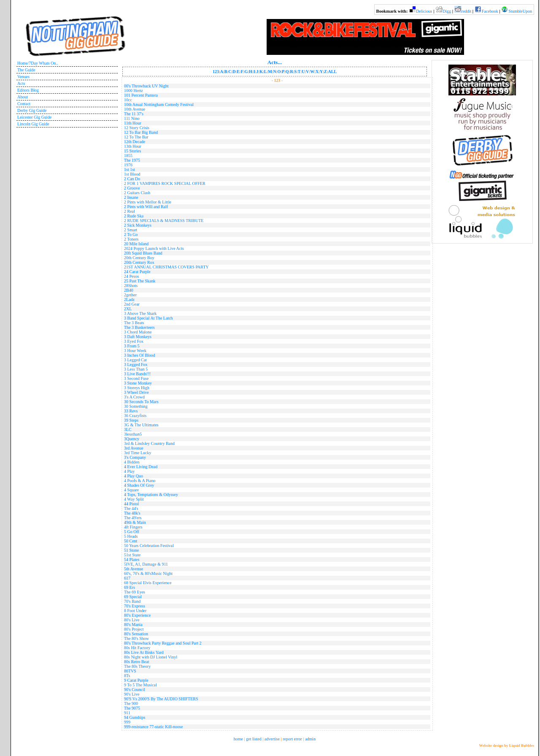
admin (310, 739)
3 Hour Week (135, 351)
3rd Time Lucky (138, 453)
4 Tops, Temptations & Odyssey (151, 495)
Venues (23, 77)
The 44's (131, 508)
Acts (21, 83)
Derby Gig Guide (32, 110)
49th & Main (135, 522)
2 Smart (131, 230)
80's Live (132, 620)
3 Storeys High (137, 388)
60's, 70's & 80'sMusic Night (148, 573)
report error (292, 739)
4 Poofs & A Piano (140, 481)
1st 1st (130, 169)
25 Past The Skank (140, 281)
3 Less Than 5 (136, 369)
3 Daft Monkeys (138, 337)
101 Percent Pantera (141, 95)
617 (127, 578)
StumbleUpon (520, 11)
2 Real (130, 211)
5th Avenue (134, 569)
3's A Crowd (134, 397)
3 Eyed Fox (134, 341)
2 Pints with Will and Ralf (146, 207)
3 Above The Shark (140, 313)
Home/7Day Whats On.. (38, 63)
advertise (272, 739)
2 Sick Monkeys (138, 225)
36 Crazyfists (135, 416)
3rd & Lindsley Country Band (149, 443)
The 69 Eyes (135, 592)
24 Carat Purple (137, 272)
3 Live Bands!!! (137, 374)
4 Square (131, 490)
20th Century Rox (139, 262)
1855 (128, 156)
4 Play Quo (134, 476)
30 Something (136, 406)
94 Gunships (135, 717)
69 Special (133, 597)
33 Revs (131, 411)
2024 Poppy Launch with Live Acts (154, 248)
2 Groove (132, 188)
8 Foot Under (135, 611)
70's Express (135, 606)
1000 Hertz (134, 91)
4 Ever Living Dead (141, 467)
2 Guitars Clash (137, 193)
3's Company (135, 457)
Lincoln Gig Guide (33, 124)
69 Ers (130, 587)
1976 (128, 165)
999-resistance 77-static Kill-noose (153, 727)
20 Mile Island (136, 244)
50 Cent (131, 541)
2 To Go (131, 234)
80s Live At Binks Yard (144, 652)
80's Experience (137, 615)
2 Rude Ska (134, 216)
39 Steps (131, 420)
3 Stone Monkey (138, 383)
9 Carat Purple (136, 680)
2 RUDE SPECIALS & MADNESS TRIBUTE (164, 221)
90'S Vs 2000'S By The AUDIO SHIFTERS (161, 699)
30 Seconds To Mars (141, 402)
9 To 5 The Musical (140, 685)
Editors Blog (28, 90)
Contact (24, 104)
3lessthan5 (133, 434)
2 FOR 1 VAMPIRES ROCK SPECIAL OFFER (165, 183)
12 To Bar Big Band (141, 132)
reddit (466, 11)
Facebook (490, 11)
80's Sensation (136, 634)
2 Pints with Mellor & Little (148, 202)
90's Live (132, 694)
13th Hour (133, 146)
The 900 (131, 703)
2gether (130, 295)
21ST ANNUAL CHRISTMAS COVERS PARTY (166, 267)
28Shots (131, 286)
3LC (128, 429)
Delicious (424, 11)
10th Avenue (135, 109)
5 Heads (131, 536)
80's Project (134, 629)
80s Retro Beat (136, 662)
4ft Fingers (133, 527)
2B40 (129, 290)
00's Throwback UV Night (146, 86)
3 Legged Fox (136, 364)
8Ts (127, 676)
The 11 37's (134, 114)
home (238, 739)
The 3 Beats (134, 323)
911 (127, 713)
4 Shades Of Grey (139, 485)
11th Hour (132, 123)
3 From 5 (132, 346)
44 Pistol (131, 504)
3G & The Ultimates (141, 425)
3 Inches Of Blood (140, 355)
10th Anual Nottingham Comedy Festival (159, 104)
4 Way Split (134, 499)
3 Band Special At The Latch (148, 318)
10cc (128, 100)
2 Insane (131, 197)
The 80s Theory (137, 666)
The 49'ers (133, 518)
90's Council (135, 690)
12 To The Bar (136, 137)
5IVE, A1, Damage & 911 (146, 564)
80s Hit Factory (137, 648)
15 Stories (132, 151)
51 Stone (131, 550)
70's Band (132, 601)
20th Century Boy (139, 258)
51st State (132, 555)
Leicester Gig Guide (34, 117)
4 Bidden (132, 462)
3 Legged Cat (135, 360)
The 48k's (132, 513)
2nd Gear (132, 304)
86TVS (130, 671)
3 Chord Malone (138, 332)
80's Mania (133, 625)
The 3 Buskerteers (139, 327)
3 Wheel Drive (136, 392)
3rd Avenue (134, 448)
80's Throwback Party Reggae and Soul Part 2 (163, 643)
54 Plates (132, 560)
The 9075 (132, 708)
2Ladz (129, 299)
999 (127, 722)
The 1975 (132, 160)
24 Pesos (131, 276)
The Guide (26, 70)
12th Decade (135, 142)
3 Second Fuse (136, 378)
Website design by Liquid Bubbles (506, 745)
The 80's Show (136, 638)
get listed (254, 739)
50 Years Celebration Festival (149, 546)
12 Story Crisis (137, 128)
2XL (128, 309)
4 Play (129, 471)
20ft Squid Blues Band (143, 253)
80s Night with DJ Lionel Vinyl (151, 657)
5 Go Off (132, 532)
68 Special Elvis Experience (148, 583)
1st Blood (132, 174)
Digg (447, 11)
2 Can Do (132, 179)
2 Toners (131, 239)
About (23, 97)
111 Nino (132, 118)
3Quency (132, 439)
